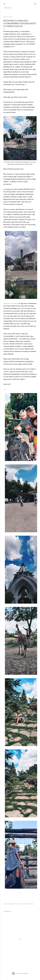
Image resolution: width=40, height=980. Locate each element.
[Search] (35, 3)
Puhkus (17, 904)
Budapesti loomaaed (11, 303)
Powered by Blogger (20, 973)
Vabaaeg (31, 904)
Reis (21, 904)
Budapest (11, 904)
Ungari (25, 904)
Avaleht (8, 8)
